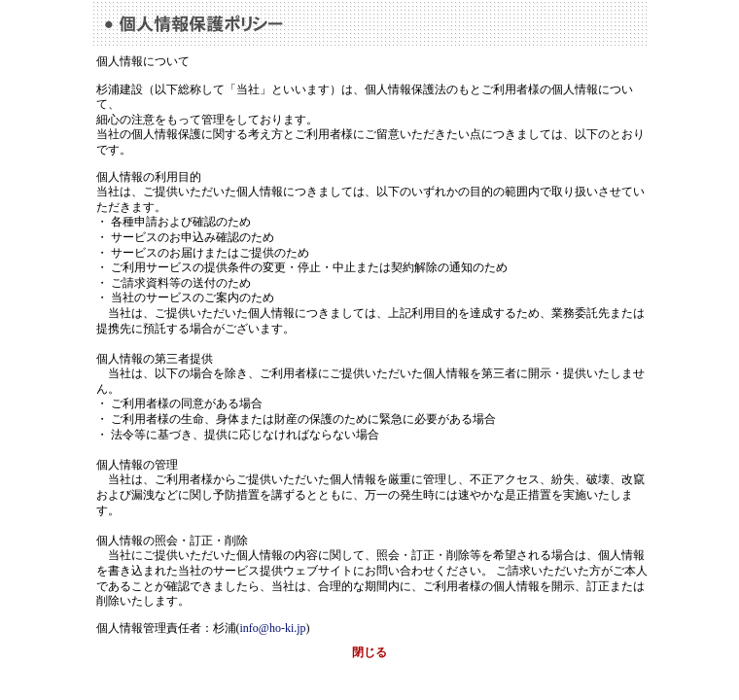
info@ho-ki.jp (273, 628)
